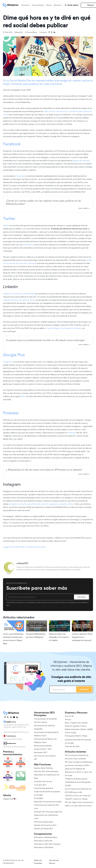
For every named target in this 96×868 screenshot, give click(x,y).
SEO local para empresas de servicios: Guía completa (77, 757)
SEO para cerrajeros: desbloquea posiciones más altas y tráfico (79, 764)
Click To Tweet (83, 208)
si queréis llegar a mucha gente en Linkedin (63, 328)
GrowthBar (39, 798)
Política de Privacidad (38, 862)
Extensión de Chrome (43, 781)
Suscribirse (82, 597)
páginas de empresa (81, 160)
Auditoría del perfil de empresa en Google (47, 793)
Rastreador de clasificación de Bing (47, 776)
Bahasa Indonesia (72, 729)
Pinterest (11, 413)
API (35, 759)
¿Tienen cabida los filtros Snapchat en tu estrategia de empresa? (82, 637)
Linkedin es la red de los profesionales (19, 294)
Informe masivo (40, 722)
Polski (73, 733)
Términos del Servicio (54, 862)
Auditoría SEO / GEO (43, 749)
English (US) (76, 723)
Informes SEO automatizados (46, 771)
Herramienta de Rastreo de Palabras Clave (45, 741)
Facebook (12, 144)
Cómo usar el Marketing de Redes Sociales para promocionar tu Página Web (13, 639)
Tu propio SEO (40, 785)
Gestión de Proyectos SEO (45, 825)
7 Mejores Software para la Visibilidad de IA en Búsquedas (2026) (78, 782)
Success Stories (38, 5)
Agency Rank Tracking (43, 768)
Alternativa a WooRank (44, 847)
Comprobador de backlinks (45, 719)
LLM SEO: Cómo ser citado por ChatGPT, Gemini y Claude (78, 797)
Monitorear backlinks (43, 746)
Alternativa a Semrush (43, 841)
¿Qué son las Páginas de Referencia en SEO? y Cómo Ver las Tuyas (78, 772)
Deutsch (68, 726)
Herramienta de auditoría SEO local (46, 807)
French (83, 726)
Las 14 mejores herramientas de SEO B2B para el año (78, 791)
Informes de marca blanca (45, 756)
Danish (84, 723)
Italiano (83, 729)
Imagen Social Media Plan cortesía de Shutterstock (24, 547)
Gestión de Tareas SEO (43, 829)
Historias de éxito (72, 746)
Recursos (57, 5)
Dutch (67, 733)
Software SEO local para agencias (48, 812)
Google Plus (14, 355)
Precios (49, 5)
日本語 (90, 729)
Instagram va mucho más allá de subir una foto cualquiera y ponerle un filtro (41, 504)
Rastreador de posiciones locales (48, 802)
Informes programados (44, 822)
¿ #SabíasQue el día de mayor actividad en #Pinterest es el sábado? (44, 470)
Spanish (76, 726)
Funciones (25, 5)
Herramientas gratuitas (43, 788)
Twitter (9, 218)
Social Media (32, 32)
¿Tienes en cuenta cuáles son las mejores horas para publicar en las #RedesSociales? (43, 202)
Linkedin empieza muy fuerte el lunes (19, 300)
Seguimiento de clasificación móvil (46, 817)
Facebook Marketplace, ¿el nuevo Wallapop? (36, 636)
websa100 (19, 32)
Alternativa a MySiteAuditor (46, 837)
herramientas (28, 245)
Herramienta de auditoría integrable (44, 727)
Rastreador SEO (41, 752)
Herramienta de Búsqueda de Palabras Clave (46, 734)
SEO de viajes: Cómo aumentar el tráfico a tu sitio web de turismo (79, 804)
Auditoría (84, 689)
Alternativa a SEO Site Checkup (47, 844)
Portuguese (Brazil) (73, 736)
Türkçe (85, 736)
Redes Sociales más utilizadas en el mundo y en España (59, 637)
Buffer (23, 396)
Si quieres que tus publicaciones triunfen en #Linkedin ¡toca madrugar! (45, 340)
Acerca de (69, 716)
